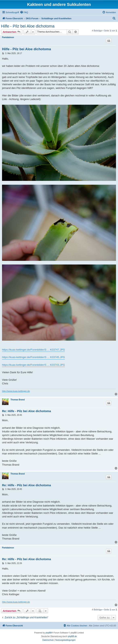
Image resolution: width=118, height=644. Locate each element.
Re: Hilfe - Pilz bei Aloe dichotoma (26, 411)
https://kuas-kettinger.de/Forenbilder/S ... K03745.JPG (33, 357)
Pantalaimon (8, 37)
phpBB (48, 633)
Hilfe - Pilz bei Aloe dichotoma (28, 26)
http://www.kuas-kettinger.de (16, 391)
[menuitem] (24, 12)
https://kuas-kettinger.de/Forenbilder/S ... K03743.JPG (33, 365)
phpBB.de (72, 636)
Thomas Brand (18, 400)
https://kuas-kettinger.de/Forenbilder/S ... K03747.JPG (33, 350)
